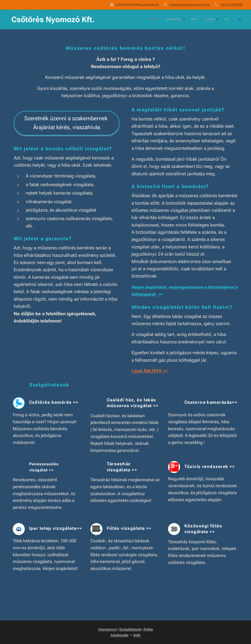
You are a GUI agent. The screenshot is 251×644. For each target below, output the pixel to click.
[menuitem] (185, 19)
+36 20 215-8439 (231, 5)
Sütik (137, 635)
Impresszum (108, 629)
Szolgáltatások (130, 629)
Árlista (148, 629)
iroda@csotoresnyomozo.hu (189, 5)
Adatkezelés (119, 635)
